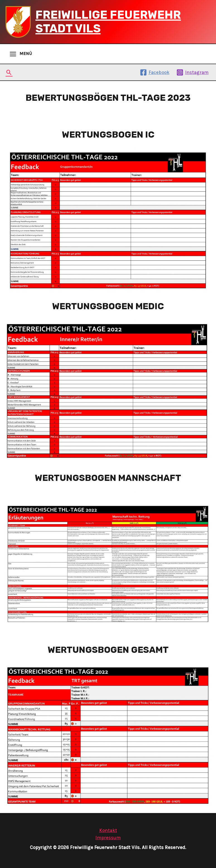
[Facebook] (155, 72)
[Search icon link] (9, 72)
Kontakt (108, 830)
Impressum (108, 838)
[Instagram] (192, 72)
